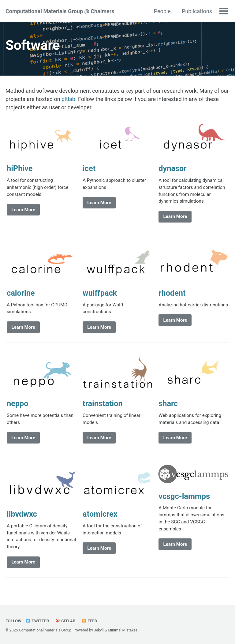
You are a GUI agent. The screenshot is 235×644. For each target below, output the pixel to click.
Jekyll (99, 630)
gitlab (68, 99)
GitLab (65, 621)
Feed (89, 621)
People (162, 11)
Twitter (37, 621)
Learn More (23, 210)
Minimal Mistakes (123, 630)
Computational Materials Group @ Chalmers (60, 11)
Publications (197, 11)
